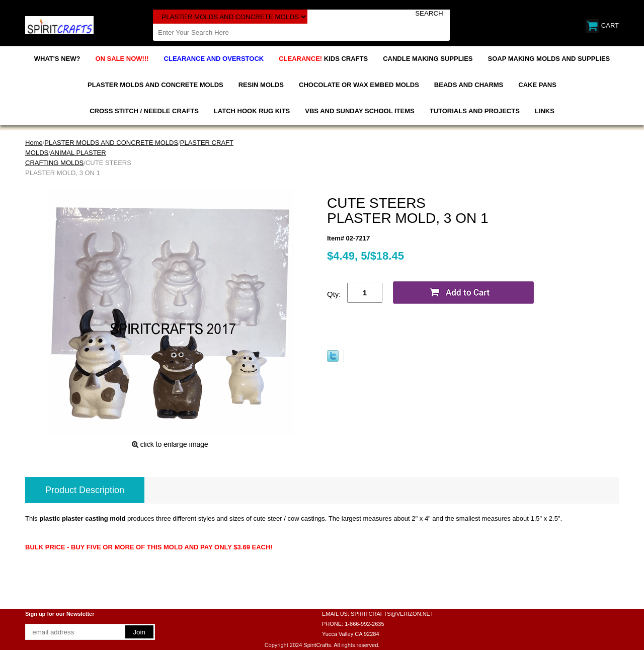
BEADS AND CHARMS (469, 85)
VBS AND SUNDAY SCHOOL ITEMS (359, 111)
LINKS (545, 111)
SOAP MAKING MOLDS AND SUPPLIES (549, 59)
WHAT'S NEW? (57, 59)
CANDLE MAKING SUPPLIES (428, 59)
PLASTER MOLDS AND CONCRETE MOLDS (155, 85)
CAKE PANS (537, 85)
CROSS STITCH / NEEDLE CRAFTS (144, 111)
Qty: (334, 294)
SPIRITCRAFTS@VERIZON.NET (392, 614)
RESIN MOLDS (261, 85)
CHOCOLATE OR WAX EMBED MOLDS (359, 85)
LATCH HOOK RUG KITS (252, 111)
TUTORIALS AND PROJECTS (475, 111)
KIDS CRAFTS (323, 59)
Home (34, 143)
